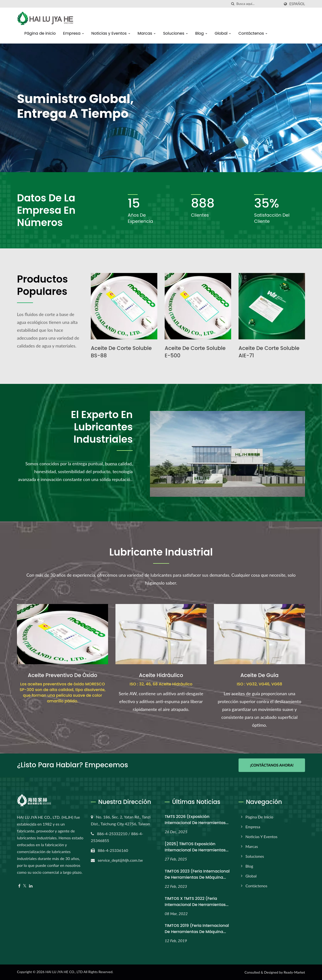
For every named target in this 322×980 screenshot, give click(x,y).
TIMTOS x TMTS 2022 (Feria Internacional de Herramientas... (197, 902)
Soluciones (175, 33)
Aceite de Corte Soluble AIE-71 (269, 352)
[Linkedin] (31, 886)
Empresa (73, 33)
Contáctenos (253, 33)
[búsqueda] (233, 4)
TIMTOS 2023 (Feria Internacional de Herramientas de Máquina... (197, 874)
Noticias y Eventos (111, 33)
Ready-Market (294, 972)
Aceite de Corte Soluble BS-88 (121, 352)
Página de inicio (40, 33)
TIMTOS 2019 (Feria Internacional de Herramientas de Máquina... (197, 929)
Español (297, 4)
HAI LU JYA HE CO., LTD (64, 972)
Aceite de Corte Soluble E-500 (195, 352)
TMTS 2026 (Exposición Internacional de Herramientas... (197, 820)
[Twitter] (25, 886)
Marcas (147, 33)
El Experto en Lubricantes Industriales (102, 427)
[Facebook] (19, 886)
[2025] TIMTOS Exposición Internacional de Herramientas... (197, 847)
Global (223, 33)
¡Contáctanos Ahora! (272, 765)
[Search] (258, 4)
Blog (201, 33)
